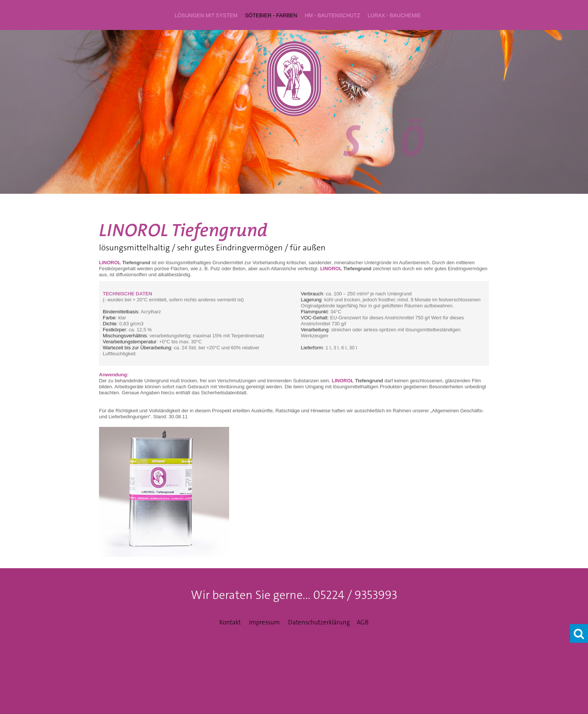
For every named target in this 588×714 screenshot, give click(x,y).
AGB (363, 622)
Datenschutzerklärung (319, 622)
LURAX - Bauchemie (394, 15)
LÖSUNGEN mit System (206, 15)
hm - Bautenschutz (332, 15)
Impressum (264, 622)
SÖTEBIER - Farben (271, 15)
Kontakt (230, 622)
